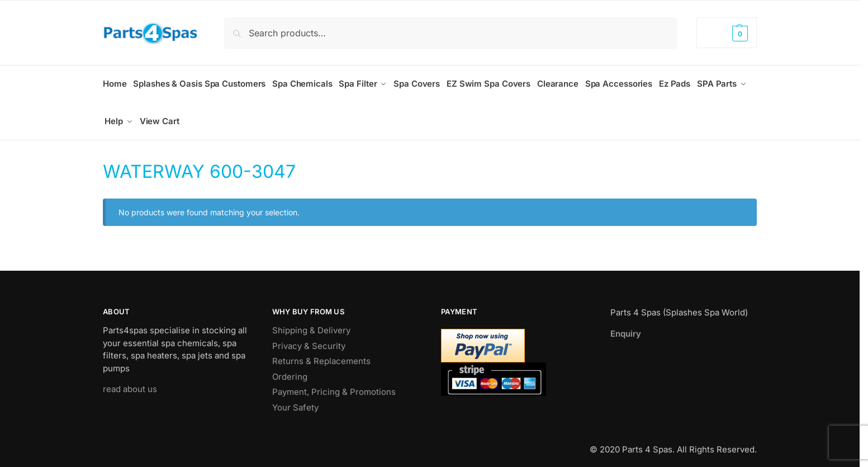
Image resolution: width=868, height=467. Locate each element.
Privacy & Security (309, 339)
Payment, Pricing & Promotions (334, 385)
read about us (130, 382)
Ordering (290, 369)
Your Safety (295, 400)
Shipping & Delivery (311, 323)
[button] (727, 33)
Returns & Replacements (321, 354)
